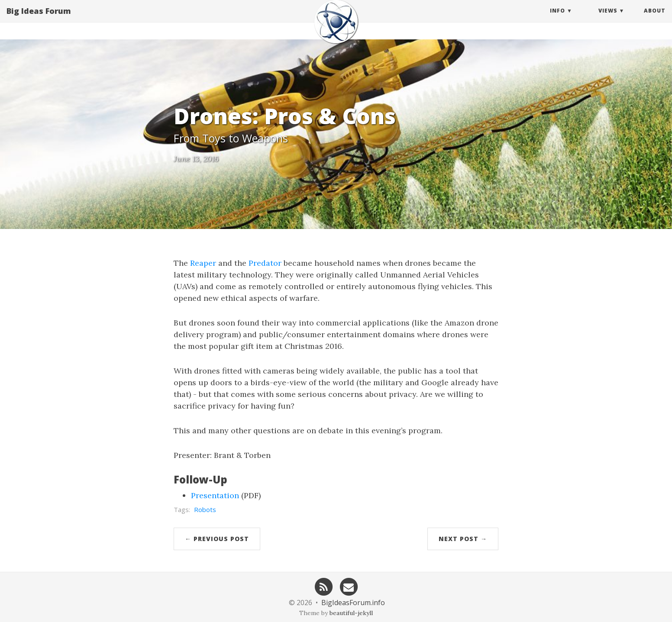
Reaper (203, 263)
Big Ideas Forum (39, 19)
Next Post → (463, 539)
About (655, 19)
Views (608, 19)
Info (557, 19)
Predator (265, 263)
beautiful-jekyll (351, 613)
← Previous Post (217, 539)
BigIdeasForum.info (353, 603)
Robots (205, 509)
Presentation (215, 495)
